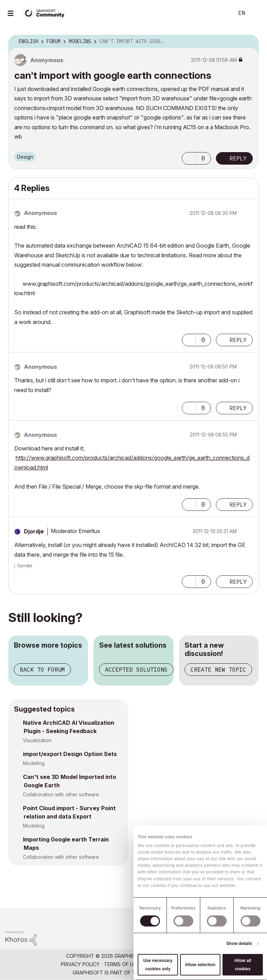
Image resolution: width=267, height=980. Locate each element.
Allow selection (200, 965)
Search (221, 13)
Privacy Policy (80, 964)
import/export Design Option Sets (70, 754)
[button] (189, 158)
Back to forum (42, 670)
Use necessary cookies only (158, 965)
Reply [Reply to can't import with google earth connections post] (238, 158)
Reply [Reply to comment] (238, 340)
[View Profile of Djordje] (34, 531)
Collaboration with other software (61, 794)
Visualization (37, 740)
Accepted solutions (136, 670)
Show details (239, 944)
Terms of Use (122, 964)
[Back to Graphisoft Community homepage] (46, 13)
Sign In (256, 13)
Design (25, 157)
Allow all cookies (243, 965)
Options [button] (249, 42)
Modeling (34, 763)
